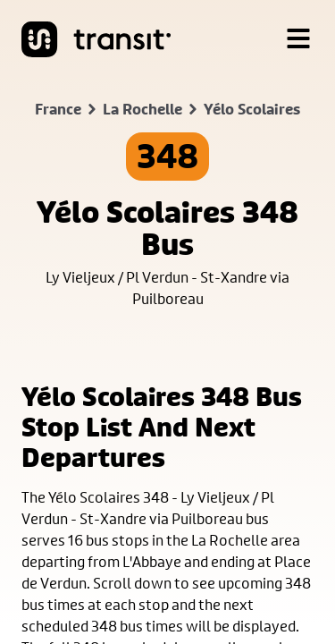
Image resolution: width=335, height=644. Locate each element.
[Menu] (298, 39)
